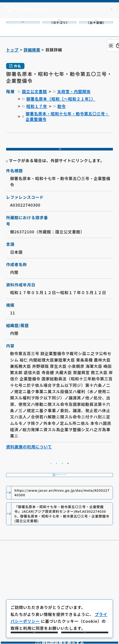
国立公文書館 (34, 91)
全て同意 (85, 627)
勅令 (62, 106)
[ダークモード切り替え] (113, 46)
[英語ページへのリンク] (99, 9)
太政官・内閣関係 (74, 91)
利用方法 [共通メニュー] (71, 9)
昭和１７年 (37, 106)
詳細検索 (32, 50)
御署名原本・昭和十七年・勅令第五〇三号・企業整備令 (67, 116)
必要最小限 (34, 627)
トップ (12, 50)
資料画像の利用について (29, 457)
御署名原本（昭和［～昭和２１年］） (61, 99)
